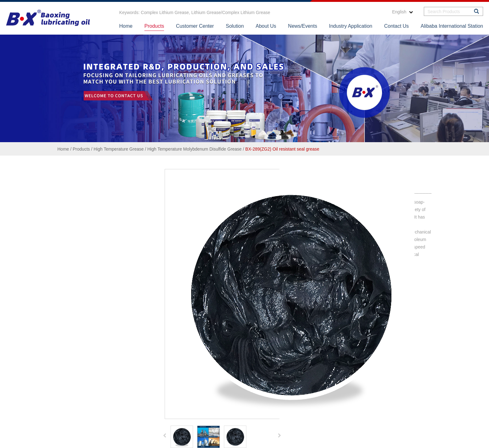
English (402, 12)
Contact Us (397, 26)
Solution (235, 26)
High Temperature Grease (119, 149)
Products (154, 26)
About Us (266, 26)
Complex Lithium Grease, (166, 12)
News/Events (303, 26)
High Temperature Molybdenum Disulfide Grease (194, 149)
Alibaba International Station (452, 26)
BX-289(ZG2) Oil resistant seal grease (282, 149)
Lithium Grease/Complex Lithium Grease (230, 12)
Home (126, 26)
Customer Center (195, 26)
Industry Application (351, 26)
